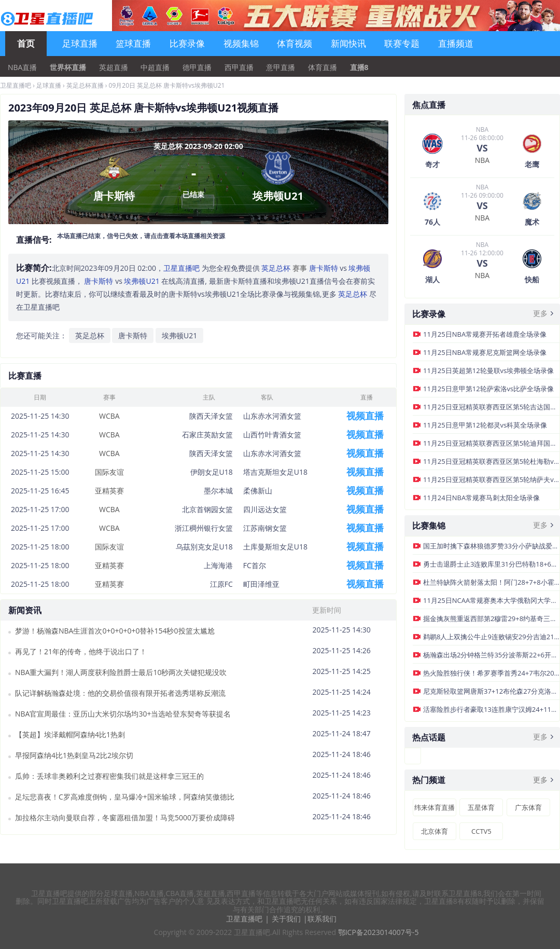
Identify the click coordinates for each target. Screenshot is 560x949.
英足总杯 (90, 335)
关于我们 (286, 919)
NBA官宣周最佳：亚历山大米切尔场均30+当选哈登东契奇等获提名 (123, 714)
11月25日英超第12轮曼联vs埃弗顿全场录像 (488, 370)
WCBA (109, 416)
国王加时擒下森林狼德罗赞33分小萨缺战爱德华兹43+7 (491, 546)
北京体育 (435, 831)
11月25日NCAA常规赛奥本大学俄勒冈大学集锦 (491, 600)
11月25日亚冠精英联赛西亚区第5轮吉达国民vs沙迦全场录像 (491, 407)
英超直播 (114, 67)
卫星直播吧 (16, 85)
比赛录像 (187, 43)
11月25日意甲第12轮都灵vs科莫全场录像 (485, 425)
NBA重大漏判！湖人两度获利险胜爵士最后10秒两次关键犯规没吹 (121, 672)
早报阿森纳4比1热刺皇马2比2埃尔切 (74, 755)
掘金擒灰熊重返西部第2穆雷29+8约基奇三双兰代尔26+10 (491, 618)
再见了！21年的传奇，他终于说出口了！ (81, 651)
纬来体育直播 (435, 807)
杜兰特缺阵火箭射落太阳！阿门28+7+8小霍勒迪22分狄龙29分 (491, 582)
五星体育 (481, 807)
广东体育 (528, 807)
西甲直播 (239, 67)
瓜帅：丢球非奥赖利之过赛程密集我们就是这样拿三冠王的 (109, 776)
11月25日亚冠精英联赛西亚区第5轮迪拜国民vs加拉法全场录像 (491, 443)
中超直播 (155, 67)
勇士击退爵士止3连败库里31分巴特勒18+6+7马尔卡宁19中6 (491, 564)
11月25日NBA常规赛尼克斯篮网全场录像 (485, 352)
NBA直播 (22, 67)
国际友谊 (109, 472)
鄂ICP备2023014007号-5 (379, 932)
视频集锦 (241, 43)
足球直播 (80, 43)
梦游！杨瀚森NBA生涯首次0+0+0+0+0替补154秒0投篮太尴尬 (115, 631)
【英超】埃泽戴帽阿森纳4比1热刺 (70, 734)
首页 (26, 43)
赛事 (284, 268)
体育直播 (323, 67)
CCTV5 (481, 831)
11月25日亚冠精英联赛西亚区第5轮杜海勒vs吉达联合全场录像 (491, 461)
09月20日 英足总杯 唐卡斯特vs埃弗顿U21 (167, 85)
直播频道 (456, 43)
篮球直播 (133, 43)
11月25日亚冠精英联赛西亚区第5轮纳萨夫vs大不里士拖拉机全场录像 (491, 479)
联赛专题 (402, 43)
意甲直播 (281, 67)
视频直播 (365, 416)
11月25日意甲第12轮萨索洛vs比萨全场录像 (488, 389)
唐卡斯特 (133, 335)
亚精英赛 (109, 491)
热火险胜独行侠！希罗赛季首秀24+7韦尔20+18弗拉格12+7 (491, 673)
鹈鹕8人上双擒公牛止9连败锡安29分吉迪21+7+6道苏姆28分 (491, 637)
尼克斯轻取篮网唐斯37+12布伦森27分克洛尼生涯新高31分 (491, 691)
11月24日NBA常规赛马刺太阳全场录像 (481, 498)
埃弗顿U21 (179, 335)
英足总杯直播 (85, 85)
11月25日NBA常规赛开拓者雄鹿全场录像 (485, 334)
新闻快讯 (348, 43)
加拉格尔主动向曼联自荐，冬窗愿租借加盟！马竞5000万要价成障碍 (125, 817)
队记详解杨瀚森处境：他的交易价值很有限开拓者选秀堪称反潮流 (120, 693)
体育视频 (295, 43)
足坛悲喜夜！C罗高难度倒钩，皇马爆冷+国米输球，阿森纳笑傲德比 (125, 797)
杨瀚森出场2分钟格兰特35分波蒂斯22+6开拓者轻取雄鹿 (491, 655)
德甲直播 (197, 67)
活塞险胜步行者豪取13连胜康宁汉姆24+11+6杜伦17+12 (491, 709)
